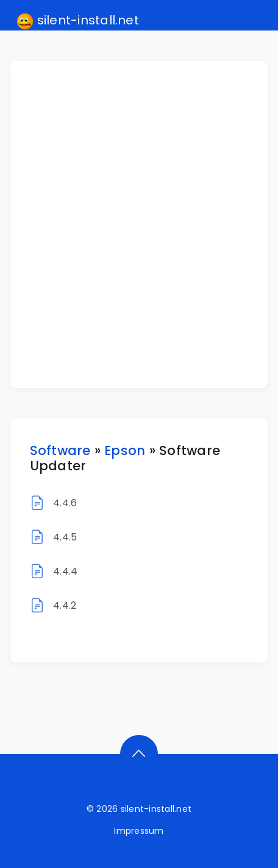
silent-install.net (78, 21)
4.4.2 (65, 605)
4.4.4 (65, 571)
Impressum (139, 831)
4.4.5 (65, 537)
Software (60, 450)
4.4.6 (65, 503)
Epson (125, 450)
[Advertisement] (139, 224)
